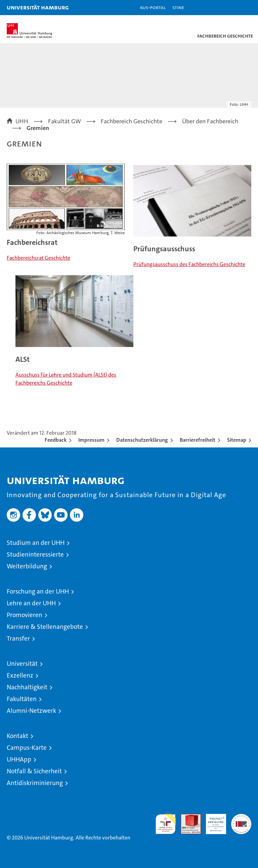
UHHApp (19, 759)
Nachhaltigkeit (27, 687)
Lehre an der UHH (31, 603)
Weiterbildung (27, 566)
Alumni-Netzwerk (31, 711)
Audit (187, 817)
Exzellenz (20, 675)
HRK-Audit (212, 821)
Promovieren (25, 615)
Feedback (56, 440)
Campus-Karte (27, 748)
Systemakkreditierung (241, 817)
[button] (232, 8)
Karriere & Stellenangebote (45, 627)
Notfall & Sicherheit (34, 771)
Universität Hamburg (38, 7)
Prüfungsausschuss (164, 249)
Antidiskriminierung (35, 783)
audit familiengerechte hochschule (166, 824)
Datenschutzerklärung (142, 440)
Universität (22, 664)
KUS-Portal (153, 7)
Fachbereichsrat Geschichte (38, 258)
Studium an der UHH (36, 543)
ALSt (23, 359)
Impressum (91, 440)
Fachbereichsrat (32, 242)
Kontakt (17, 736)
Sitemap (237, 440)
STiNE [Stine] (178, 7)
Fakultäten (22, 699)
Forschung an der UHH (38, 591)
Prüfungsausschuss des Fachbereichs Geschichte (189, 264)
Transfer (18, 638)
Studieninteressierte (35, 554)
